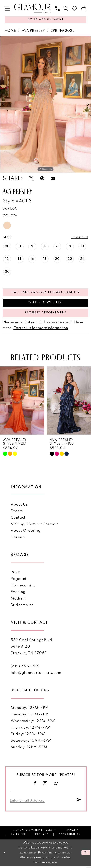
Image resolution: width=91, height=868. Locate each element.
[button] (7, 9)
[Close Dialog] (4, 855)
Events (17, 513)
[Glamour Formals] (32, 8)
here (54, 865)
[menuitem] (7, 9)
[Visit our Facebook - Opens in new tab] (35, 785)
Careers (18, 539)
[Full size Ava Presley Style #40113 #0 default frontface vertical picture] (45, 105)
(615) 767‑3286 (25, 668)
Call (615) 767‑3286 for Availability (46, 293)
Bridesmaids (22, 607)
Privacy (72, 833)
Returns (42, 837)
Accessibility (69, 837)
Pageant (19, 581)
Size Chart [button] (79, 238)
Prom (16, 574)
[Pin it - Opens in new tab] (42, 179)
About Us (19, 507)
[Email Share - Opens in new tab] (53, 179)
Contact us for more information (41, 330)
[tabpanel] (45, 105)
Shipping (18, 837)
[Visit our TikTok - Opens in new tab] (56, 785)
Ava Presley (33, 31)
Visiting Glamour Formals (35, 526)
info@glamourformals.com (36, 675)
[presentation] (22, 402)
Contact (18, 520)
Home (10, 31)
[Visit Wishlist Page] (75, 9)
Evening (18, 594)
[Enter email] (28, 802)
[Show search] (66, 9)
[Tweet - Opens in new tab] (31, 179)
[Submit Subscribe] (79, 802)
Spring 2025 (63, 31)
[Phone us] (57, 9)
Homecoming (23, 587)
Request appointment (46, 314)
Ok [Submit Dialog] (86, 855)
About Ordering (26, 533)
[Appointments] (45, 20)
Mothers (18, 601)
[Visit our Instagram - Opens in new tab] (45, 785)
